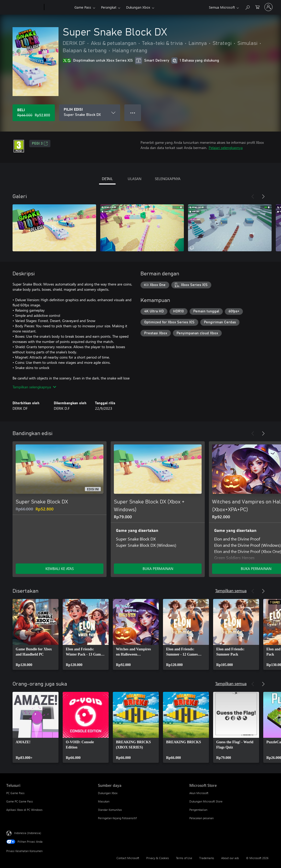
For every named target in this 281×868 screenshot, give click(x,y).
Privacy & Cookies (158, 858)
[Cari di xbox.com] (247, 7)
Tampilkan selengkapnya (34, 387)
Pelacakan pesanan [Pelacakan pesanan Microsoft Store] (201, 818)
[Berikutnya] (263, 197)
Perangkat (109, 7)
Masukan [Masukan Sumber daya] (104, 801)
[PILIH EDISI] (90, 113)
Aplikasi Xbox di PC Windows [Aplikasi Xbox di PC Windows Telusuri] (24, 810)
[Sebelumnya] (253, 197)
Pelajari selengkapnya (226, 148)
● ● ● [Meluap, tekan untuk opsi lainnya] (133, 113)
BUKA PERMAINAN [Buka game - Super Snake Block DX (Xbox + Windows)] (158, 569)
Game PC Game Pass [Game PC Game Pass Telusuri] (20, 801)
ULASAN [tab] (134, 179)
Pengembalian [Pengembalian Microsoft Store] (198, 810)
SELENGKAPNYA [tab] (168, 179)
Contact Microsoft (128, 858)
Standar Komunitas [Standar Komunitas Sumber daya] (110, 810)
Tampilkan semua (231, 590)
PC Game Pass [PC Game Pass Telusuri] (15, 793)
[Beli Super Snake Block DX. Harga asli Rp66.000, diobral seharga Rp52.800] (34, 113)
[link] (36, 634)
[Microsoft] (24, 7)
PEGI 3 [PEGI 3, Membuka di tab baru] (40, 144)
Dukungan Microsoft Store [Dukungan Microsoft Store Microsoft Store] (206, 801)
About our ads (230, 858)
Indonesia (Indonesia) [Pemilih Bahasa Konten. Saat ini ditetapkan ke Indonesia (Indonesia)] (28, 833)
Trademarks (207, 858)
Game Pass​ (83, 7)
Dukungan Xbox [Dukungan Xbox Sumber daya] (108, 793)
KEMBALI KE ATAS (60, 569)
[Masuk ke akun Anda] (268, 7)
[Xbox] (59, 7)
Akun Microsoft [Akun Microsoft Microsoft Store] (199, 793)
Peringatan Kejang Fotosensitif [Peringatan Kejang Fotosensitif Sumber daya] (117, 818)
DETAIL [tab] (107, 179)
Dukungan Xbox (138, 7)
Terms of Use (184, 858)
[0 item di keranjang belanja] (257, 7)
